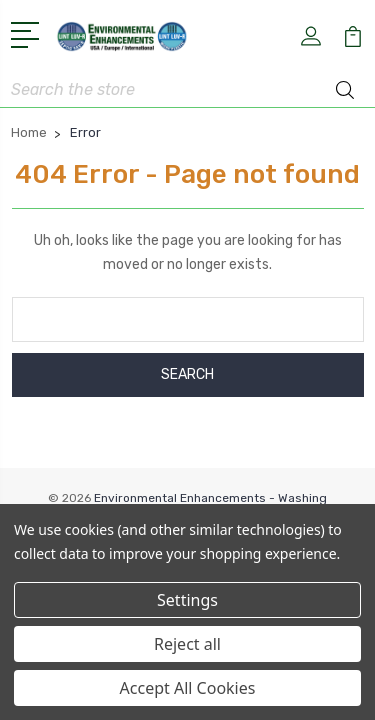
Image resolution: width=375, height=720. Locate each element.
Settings (187, 600)
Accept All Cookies (188, 688)
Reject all (187, 644)
